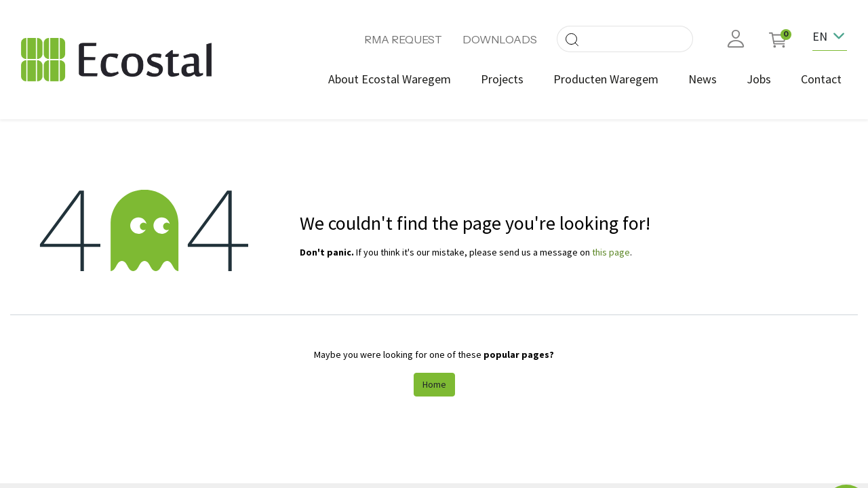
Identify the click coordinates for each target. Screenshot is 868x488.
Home (434, 384)
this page (611, 252)
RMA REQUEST (403, 39)
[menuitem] (390, 79)
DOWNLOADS (500, 39)
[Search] (572, 39)
